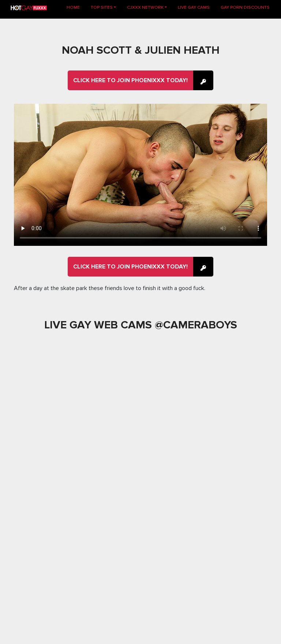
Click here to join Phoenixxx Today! (130, 80)
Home (76, 7)
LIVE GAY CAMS (194, 7)
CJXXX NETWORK (145, 7)
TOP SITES (102, 7)
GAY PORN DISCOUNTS (245, 7)
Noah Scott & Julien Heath (141, 50)
